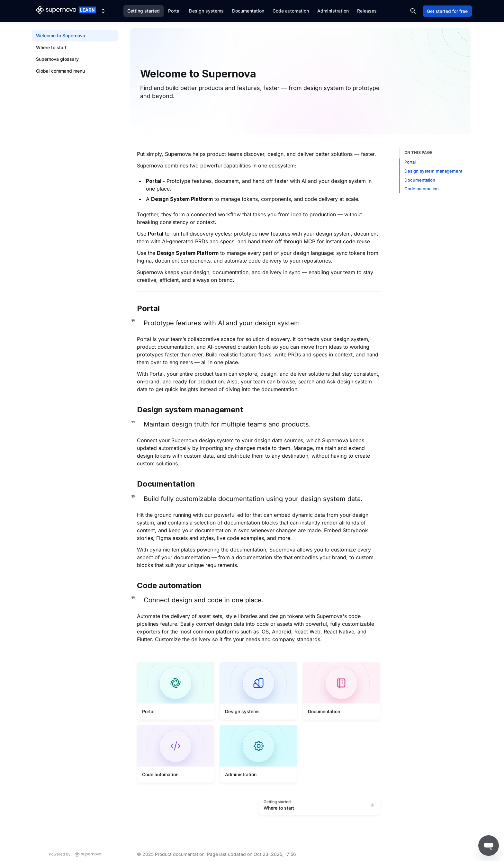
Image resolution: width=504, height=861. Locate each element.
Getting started (144, 11)
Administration (333, 11)
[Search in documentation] (413, 11)
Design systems (206, 11)
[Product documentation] (66, 11)
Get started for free (447, 11)
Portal (174, 11)
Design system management (433, 171)
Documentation (248, 11)
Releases (367, 11)
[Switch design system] (103, 11)
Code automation (291, 11)
